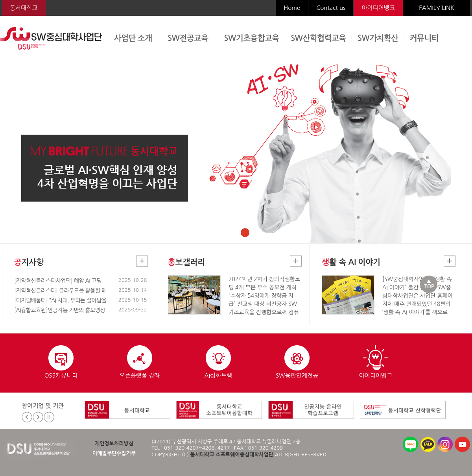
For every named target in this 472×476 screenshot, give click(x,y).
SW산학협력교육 (318, 38)
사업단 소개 (133, 38)
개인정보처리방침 (114, 444)
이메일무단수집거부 (114, 453)
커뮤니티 (424, 38)
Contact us (331, 8)
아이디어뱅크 (378, 8)
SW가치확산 (378, 38)
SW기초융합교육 (252, 38)
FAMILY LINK (436, 8)
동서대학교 (24, 8)
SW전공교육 (188, 38)
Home (292, 8)
